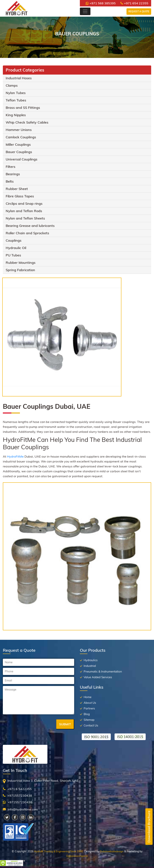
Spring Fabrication (20, 270)
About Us (90, 703)
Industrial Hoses (19, 78)
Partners (89, 708)
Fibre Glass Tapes (20, 196)
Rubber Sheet (17, 189)
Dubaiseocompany (77, 856)
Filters (11, 167)
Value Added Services (98, 677)
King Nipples (16, 115)
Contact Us (91, 725)
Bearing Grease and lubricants (30, 226)
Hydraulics (91, 660)
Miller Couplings (18, 144)
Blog (87, 714)
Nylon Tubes (16, 93)
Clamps (12, 85)
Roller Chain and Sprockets (27, 233)
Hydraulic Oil (16, 248)
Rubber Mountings (21, 263)
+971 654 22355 (134, 3)
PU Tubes (13, 255)
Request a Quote (139, 11)
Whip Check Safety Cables (27, 122)
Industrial (90, 666)
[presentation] (32, 725)
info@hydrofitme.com (23, 809)
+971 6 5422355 (20, 789)
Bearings (13, 174)
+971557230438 (20, 796)
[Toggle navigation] (85, 11)
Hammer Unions (19, 130)
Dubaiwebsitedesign (112, 851)
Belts (10, 181)
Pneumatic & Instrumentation (103, 671)
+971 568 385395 (101, 3)
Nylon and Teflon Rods (24, 211)
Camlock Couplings (21, 137)
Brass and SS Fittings (23, 108)
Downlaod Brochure (149, 827)
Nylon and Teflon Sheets (25, 218)
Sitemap (89, 720)
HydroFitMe (15, 456)
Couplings (14, 240)
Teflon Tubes (16, 100)
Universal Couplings (22, 159)
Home (88, 697)
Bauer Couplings (19, 152)
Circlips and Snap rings (24, 204)
